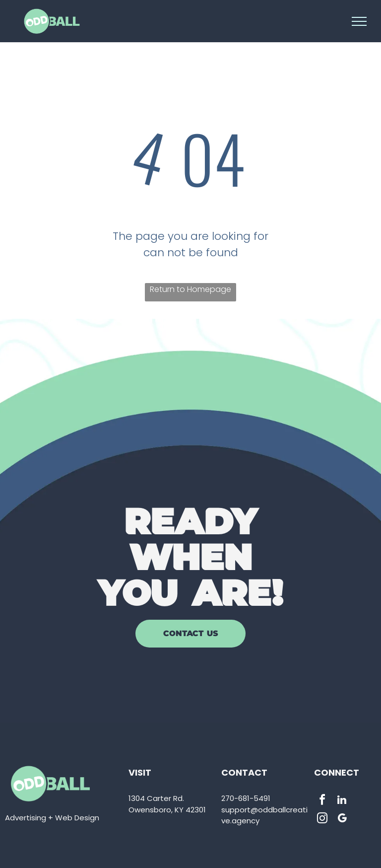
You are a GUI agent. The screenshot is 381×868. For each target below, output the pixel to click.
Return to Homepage (190, 289)
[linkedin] (342, 801)
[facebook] (322, 801)
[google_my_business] (342, 820)
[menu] (359, 21)
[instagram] (322, 820)
